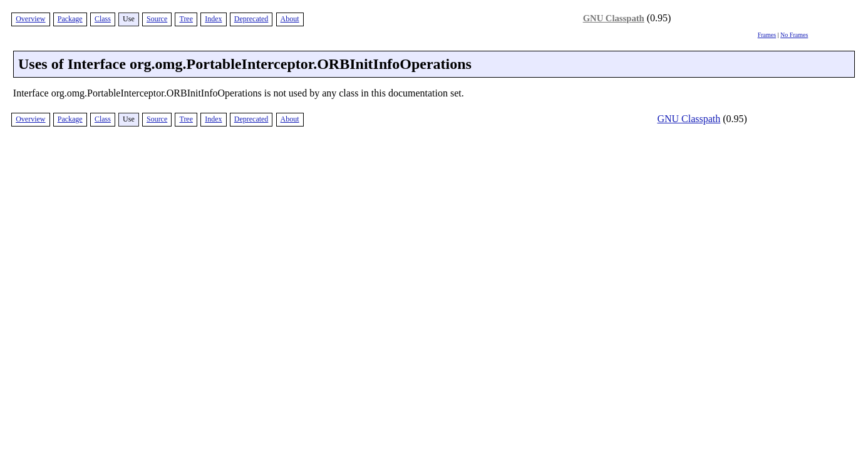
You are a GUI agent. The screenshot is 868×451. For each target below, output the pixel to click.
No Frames (794, 35)
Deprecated (251, 19)
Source (157, 19)
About (290, 19)
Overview (30, 19)
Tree (186, 19)
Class (103, 19)
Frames (767, 35)
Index (213, 19)
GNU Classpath (614, 18)
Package (70, 19)
